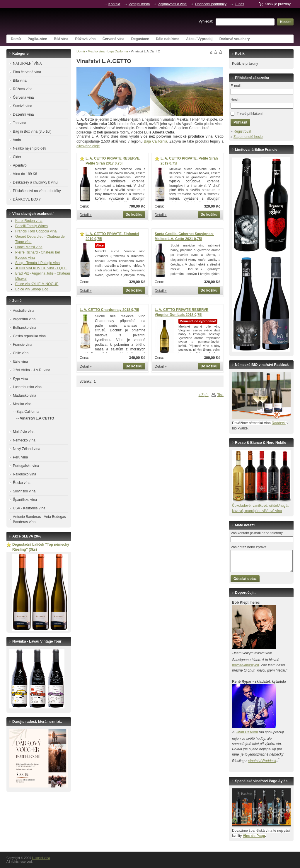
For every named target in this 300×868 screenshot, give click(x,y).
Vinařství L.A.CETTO (37, 418)
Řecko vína (22, 483)
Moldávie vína (24, 432)
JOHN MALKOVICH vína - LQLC (41, 268)
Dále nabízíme (168, 39)
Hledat (285, 22)
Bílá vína (61, 39)
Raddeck (278, 423)
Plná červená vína (27, 72)
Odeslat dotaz (245, 579)
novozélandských (246, 665)
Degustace (140, 39)
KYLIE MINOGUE (45, 284)
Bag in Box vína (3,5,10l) (32, 131)
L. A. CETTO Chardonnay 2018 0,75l (109, 310)
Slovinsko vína (24, 491)
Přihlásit (240, 122)
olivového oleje (88, 146)
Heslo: (236, 100)
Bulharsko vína (24, 328)
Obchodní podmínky (211, 4)
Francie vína (23, 345)
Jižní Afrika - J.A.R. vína (31, 370)
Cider (17, 157)
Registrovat (242, 131)
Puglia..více (37, 39)
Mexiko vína (96, 51)
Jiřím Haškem (247, 732)
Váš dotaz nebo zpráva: (249, 547)
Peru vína (20, 457)
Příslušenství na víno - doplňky (37, 191)
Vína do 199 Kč (25, 174)
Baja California (118, 51)
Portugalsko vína (26, 466)
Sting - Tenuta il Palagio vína (37, 263)
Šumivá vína (23, 106)
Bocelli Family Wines (31, 226)
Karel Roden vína (29, 221)
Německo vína (24, 440)
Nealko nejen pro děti (29, 148)
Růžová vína (85, 39)
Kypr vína (20, 379)
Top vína (19, 123)
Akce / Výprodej (199, 39)
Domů (16, 39)
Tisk (220, 395)
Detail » (86, 215)
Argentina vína (24, 319)
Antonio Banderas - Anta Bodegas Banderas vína (39, 519)
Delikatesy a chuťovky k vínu (35, 182)
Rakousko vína (24, 474)
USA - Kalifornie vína (29, 508)
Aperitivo (20, 165)
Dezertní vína (23, 114)
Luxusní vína (50, 21)
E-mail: (236, 86)
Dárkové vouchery (235, 39)
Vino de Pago (254, 836)
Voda (17, 140)
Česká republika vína (29, 336)
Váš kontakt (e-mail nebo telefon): (257, 533)
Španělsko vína (25, 500)
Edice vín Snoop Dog (32, 289)
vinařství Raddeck (262, 761)
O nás (239, 4)
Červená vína (114, 39)
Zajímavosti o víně (172, 4)
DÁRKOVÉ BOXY (27, 199)
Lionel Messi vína (29, 247)
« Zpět (204, 395)
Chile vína (21, 353)
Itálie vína (20, 362)
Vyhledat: (206, 21)
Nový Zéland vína (27, 449)
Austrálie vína (24, 311)
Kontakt (114, 4)
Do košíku (134, 215)
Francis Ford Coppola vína (36, 231)
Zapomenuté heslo (248, 137)
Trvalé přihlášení (250, 114)
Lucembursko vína (27, 387)
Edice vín (23, 284)
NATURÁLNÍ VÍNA (27, 64)
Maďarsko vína (24, 396)
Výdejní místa (139, 4)
